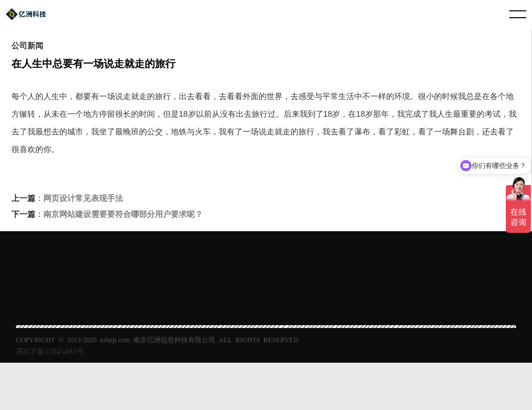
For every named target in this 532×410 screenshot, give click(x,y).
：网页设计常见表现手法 (67, 199)
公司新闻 (27, 45)
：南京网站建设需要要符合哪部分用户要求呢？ (107, 215)
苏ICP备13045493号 (50, 351)
